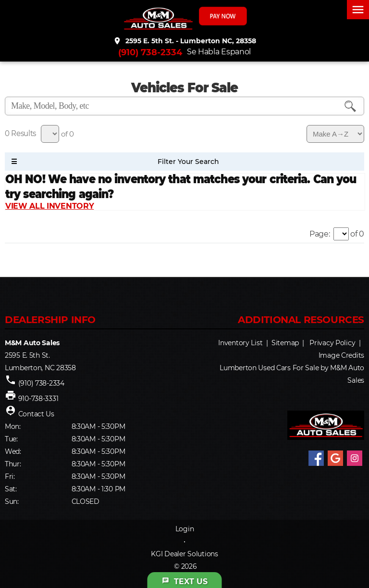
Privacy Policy (332, 343)
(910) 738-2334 (150, 52)
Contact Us (36, 414)
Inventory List (240, 343)
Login (185, 529)
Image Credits (341, 355)
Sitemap (285, 343)
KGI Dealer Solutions (184, 554)
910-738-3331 (38, 399)
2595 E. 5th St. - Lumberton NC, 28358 (184, 41)
